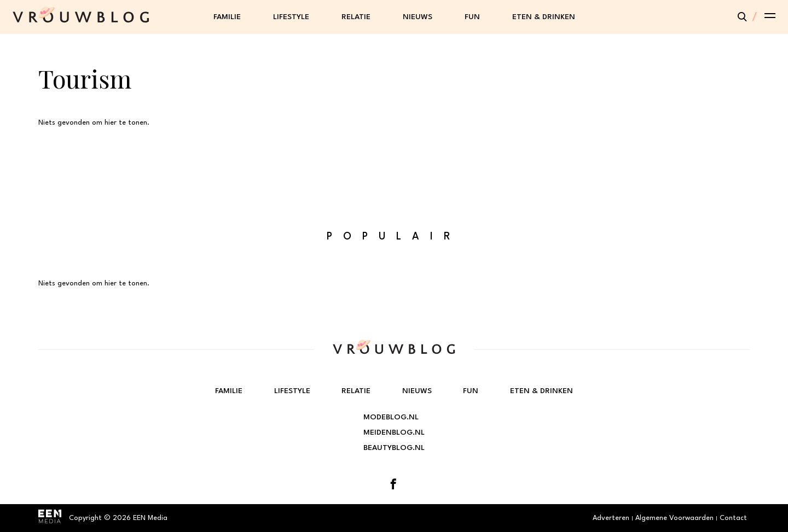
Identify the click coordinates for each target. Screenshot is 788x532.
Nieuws (418, 17)
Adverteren (611, 518)
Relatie (356, 17)
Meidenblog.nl (394, 432)
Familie (227, 17)
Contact (733, 518)
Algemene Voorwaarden (674, 518)
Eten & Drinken (544, 17)
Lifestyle (291, 17)
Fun (472, 17)
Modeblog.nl (391, 417)
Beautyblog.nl (394, 448)
